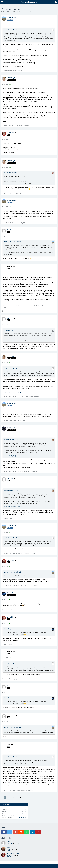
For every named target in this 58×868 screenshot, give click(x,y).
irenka (8, 849)
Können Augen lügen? (13, 853)
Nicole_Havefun (7, 11)
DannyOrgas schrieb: (11, 629)
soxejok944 (23, 817)
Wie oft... (9, 848)
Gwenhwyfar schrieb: (11, 439)
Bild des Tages (11, 842)
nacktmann (9, 844)
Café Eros (9, 845)
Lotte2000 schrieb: (11, 173)
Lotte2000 (9, 855)
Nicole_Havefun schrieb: (13, 242)
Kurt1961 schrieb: (10, 30)
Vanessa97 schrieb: (11, 330)
